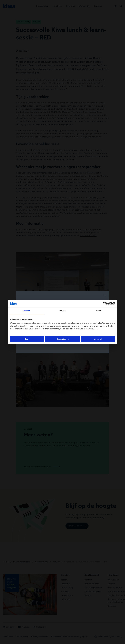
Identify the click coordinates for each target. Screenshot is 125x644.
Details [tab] (63, 311)
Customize (63, 339)
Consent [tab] (26, 311)
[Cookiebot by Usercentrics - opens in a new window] (105, 304)
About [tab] (99, 311)
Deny (27, 339)
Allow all (98, 339)
